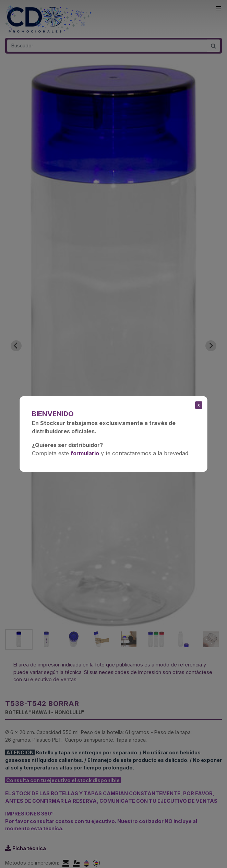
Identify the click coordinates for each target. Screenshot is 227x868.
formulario (85, 453)
